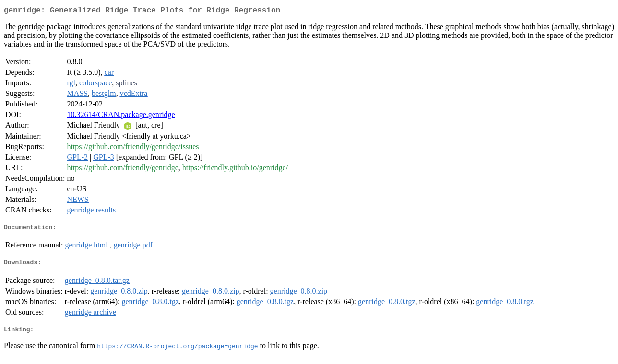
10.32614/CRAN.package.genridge (121, 116)
